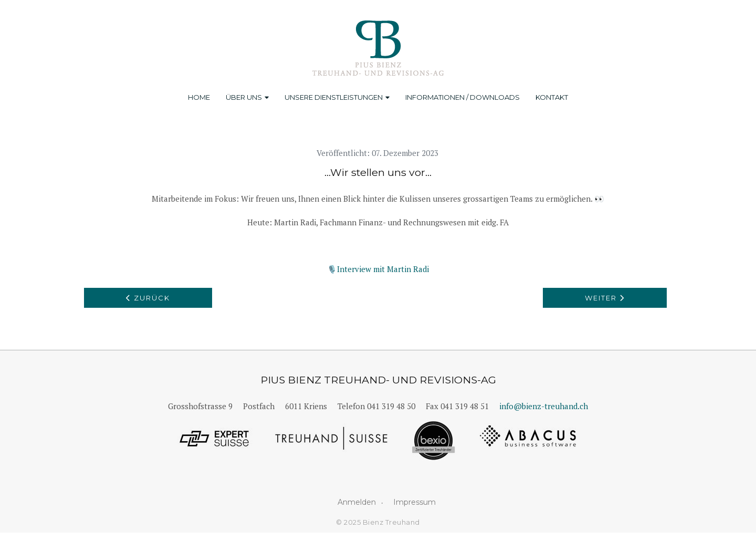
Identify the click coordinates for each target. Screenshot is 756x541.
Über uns (247, 97)
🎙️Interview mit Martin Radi (378, 269)
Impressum (414, 502)
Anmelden (357, 502)
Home (199, 97)
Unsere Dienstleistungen (337, 97)
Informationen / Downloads (463, 97)
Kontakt (552, 97)
